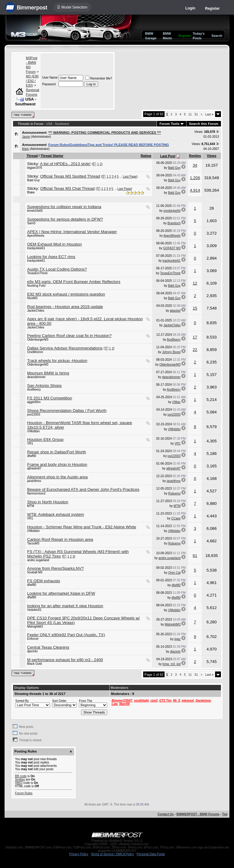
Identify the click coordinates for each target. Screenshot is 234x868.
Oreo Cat (174, 573)
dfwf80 (32, 456)
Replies (195, 156)
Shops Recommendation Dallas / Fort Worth (67, 411)
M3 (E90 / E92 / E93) (32, 81)
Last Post (168, 156)
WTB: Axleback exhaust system (56, 514)
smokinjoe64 (172, 211)
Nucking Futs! (36, 286)
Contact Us (166, 814)
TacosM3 (33, 543)
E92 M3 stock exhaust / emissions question (66, 294)
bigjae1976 (35, 168)
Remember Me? (99, 78)
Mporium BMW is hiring (48, 373)
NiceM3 (32, 298)
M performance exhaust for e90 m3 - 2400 (65, 660)
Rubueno (174, 493)
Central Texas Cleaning (48, 647)
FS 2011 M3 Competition (50, 398)
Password (49, 84)
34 (195, 165)
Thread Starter (52, 156)
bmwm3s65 (35, 211)
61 (195, 556)
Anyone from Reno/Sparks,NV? (55, 568)
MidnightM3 (35, 627)
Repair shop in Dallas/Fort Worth (57, 452)
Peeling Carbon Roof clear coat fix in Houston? (69, 336)
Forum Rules (24, 793)
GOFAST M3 (172, 248)
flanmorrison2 (36, 493)
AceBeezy (174, 340)
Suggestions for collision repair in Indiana (64, 207)
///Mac (176, 402)
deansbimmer (36, 377)
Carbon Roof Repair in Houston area (60, 539)
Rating (146, 156)
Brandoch (174, 223)
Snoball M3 (35, 572)
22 (195, 350)
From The (85, 701)
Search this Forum (204, 124)
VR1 (30, 443)
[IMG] (19, 783)
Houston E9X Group (45, 439)
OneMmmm (35, 352)
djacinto (32, 651)
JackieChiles (36, 311)
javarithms (34, 481)
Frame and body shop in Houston (57, 464)
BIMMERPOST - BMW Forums (198, 814)
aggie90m (34, 402)
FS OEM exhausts (44, 581)
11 (190, 114)
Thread (32, 156)
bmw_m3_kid (172, 664)
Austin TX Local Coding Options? (57, 269)
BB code (21, 776)
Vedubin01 (34, 610)
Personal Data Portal (151, 854)
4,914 (195, 190)
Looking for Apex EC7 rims (51, 257)
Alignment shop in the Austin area (57, 477)
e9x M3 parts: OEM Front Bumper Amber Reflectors (74, 282)
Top (225, 814)
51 (196, 114)
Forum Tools (169, 124)
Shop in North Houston (48, 502)
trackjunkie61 (36, 248)
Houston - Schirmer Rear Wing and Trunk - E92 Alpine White (82, 527)
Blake (31, 192)
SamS (31, 223)
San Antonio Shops (44, 386)
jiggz (177, 639)
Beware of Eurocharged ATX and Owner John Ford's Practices (83, 489)
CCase (176, 518)
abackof (175, 311)
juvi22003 (34, 415)
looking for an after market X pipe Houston (65, 606)
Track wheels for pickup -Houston (57, 361)
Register (212, 9)
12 (195, 283)
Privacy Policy (79, 854)
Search (217, 36)
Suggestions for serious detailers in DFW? (65, 219)
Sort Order (59, 701)
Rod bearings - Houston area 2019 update (65, 307)
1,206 (195, 178)
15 (195, 308)
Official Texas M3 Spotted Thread (70, 176)
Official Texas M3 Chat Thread (67, 188)
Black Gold (34, 664)
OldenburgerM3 (38, 340)
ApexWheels (36, 236)
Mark (25, 149)
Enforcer (33, 639)
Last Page (130, 177)
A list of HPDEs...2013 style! (65, 164)
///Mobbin (33, 431)
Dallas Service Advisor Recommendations (65, 348)
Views (212, 156)
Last (209, 114)
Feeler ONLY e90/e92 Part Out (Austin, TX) (66, 635)
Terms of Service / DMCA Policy (112, 854)
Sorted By (22, 701)
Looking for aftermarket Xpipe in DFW (61, 593)
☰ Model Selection (72, 7)
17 (195, 337)
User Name (50, 78)
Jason (26, 137)
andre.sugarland (38, 560)
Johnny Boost (171, 352)
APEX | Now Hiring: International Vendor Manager (72, 232)
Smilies (20, 779)
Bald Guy (174, 168)
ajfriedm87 (34, 468)
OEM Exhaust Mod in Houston (54, 244)
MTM (31, 506)
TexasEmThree (37, 273)
